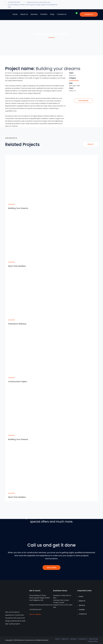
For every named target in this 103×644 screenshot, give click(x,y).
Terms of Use (93, 639)
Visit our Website (35, 614)
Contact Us (89, 14)
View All (90, 144)
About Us (82, 601)
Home (39, 43)
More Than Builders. (17, 266)
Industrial (47, 43)
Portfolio (82, 610)
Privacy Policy (93, 641)
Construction (74, 80)
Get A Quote (52, 568)
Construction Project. (18, 382)
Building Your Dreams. (18, 208)
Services (82, 605)
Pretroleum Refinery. (17, 324)
